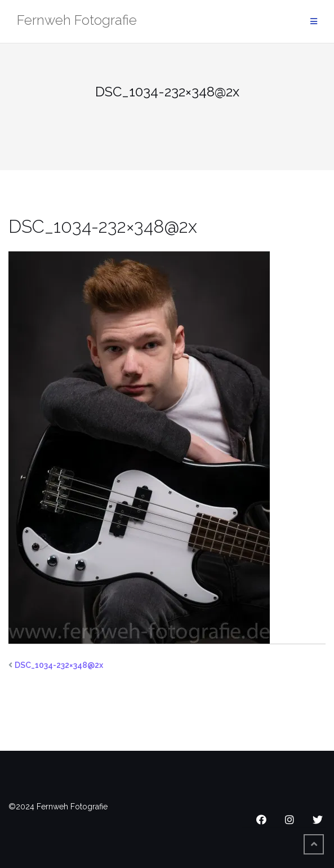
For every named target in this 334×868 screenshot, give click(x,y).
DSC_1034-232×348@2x (59, 665)
